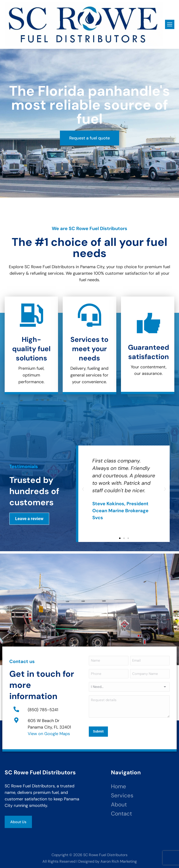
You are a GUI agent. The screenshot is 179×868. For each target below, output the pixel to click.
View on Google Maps (49, 733)
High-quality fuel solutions (31, 349)
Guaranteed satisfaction (149, 352)
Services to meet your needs (89, 349)
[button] (83, 489)
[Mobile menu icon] (170, 24)
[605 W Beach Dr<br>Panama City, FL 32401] (16, 719)
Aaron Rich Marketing (119, 860)
